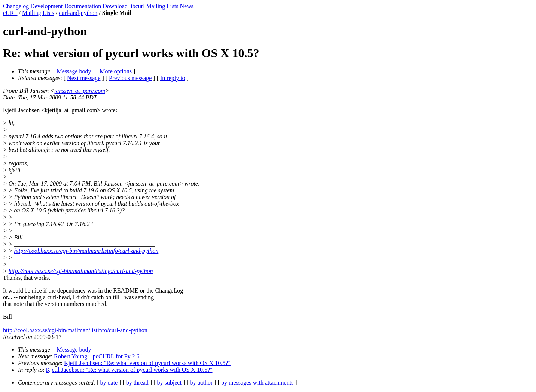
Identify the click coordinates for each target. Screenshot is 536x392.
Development (46, 6)
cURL (10, 13)
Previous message (130, 78)
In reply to (173, 78)
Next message (84, 78)
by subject (169, 382)
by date (109, 382)
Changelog (16, 6)
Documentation (83, 6)
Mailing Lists (162, 6)
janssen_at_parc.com (80, 91)
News (186, 6)
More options (116, 71)
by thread (137, 382)
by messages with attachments (257, 382)
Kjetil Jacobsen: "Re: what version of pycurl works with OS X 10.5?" (147, 363)
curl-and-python (78, 13)
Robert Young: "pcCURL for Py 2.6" (98, 356)
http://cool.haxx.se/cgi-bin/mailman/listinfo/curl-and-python (86, 251)
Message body (74, 71)
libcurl (137, 6)
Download (115, 6)
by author (201, 382)
